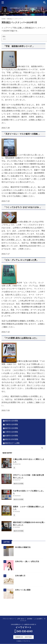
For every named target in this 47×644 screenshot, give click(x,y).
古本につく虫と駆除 (23, 590)
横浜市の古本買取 (12, 421)
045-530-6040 (23, 631)
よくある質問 (38, 619)
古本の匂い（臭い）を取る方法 (27, 561)
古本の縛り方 (20, 576)
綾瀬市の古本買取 (12, 436)
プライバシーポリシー (9, 619)
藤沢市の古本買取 (12, 428)
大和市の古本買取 (12, 432)
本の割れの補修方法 (23, 547)
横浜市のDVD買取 (12, 439)
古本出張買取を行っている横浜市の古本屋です (24, 624)
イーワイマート (23, 627)
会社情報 (29, 619)
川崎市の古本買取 (12, 424)
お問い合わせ (21, 619)
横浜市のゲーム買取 (12, 443)
